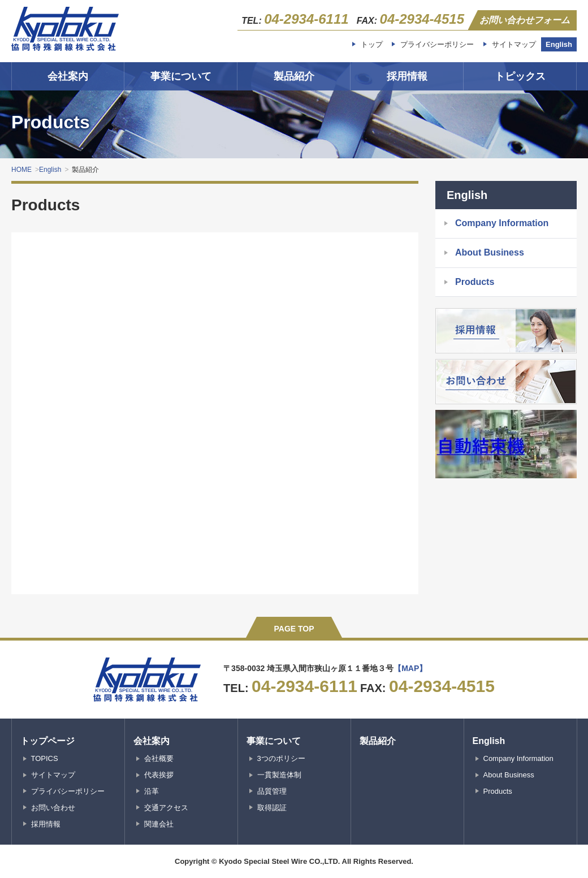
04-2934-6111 (306, 19)
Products (475, 282)
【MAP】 (410, 668)
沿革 (152, 791)
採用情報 (407, 76)
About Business (490, 252)
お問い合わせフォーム (525, 20)
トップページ (47, 741)
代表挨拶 (159, 775)
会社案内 (68, 76)
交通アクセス (166, 808)
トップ (372, 44)
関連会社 (159, 824)
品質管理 (272, 791)
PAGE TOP (294, 629)
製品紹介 (294, 76)
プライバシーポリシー (437, 44)
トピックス (520, 76)
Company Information (502, 223)
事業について (181, 76)
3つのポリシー (281, 758)
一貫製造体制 (279, 775)
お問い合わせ (53, 808)
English (559, 44)
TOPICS (45, 758)
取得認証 (272, 808)
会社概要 (159, 758)
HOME (21, 170)
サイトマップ (514, 44)
